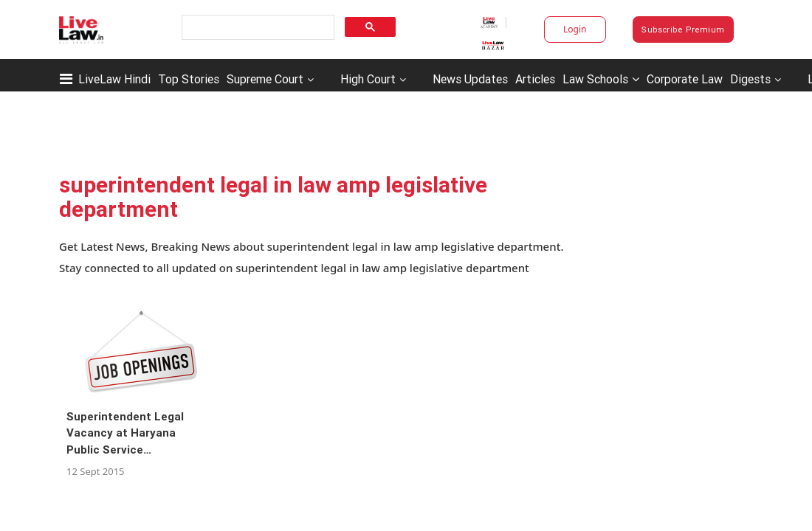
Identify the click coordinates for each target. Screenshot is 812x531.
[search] (257, 28)
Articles (535, 79)
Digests (750, 79)
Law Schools (601, 79)
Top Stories (189, 79)
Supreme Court (265, 79)
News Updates (470, 79)
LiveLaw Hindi (114, 79)
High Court (368, 79)
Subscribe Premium (683, 29)
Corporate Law (685, 79)
